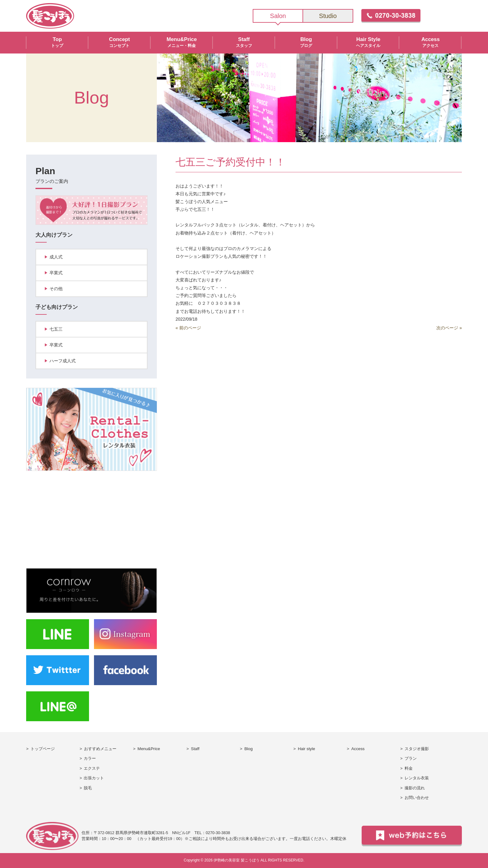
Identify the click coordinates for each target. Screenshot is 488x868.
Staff (195, 749)
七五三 (56, 329)
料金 (409, 768)
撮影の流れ (415, 788)
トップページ (43, 749)
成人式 (56, 257)
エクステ (92, 768)
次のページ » (449, 328)
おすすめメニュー (100, 749)
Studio (328, 16)
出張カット (94, 778)
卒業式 (56, 273)
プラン (411, 759)
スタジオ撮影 (417, 749)
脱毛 (88, 788)
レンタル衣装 (417, 778)
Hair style (306, 749)
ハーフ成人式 (63, 361)
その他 (56, 289)
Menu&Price (149, 749)
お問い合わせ (417, 798)
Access (358, 749)
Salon (278, 16)
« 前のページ (188, 328)
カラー (90, 759)
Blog (249, 749)
